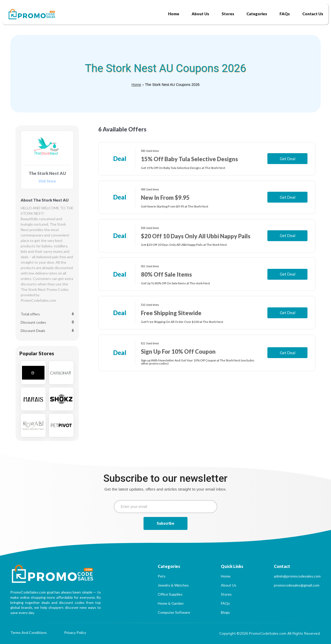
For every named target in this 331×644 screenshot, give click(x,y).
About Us (229, 585)
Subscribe (165, 523)
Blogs (225, 612)
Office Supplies (170, 594)
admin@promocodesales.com (297, 576)
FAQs (225, 603)
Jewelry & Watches (173, 585)
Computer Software (174, 612)
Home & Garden (171, 603)
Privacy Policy (75, 633)
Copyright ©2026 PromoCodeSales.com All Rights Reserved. (270, 633)
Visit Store (47, 181)
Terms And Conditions (29, 633)
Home (136, 85)
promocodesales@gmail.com (297, 585)
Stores (226, 594)
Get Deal (288, 159)
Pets (162, 576)
